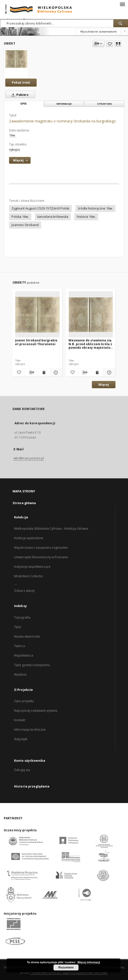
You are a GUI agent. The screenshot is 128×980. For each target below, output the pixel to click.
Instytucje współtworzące (32, 567)
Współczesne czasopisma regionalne (41, 548)
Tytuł (18, 627)
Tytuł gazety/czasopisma (32, 665)
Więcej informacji (89, 962)
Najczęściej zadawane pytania (36, 711)
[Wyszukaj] (121, 23)
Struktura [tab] (105, 104)
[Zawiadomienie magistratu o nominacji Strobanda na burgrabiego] (16, 59)
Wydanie (20, 674)
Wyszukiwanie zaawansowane (99, 32)
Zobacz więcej (24, 591)
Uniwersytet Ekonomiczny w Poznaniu (41, 557)
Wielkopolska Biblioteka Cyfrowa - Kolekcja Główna (51, 529)
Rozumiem (66, 967)
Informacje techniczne (30, 730)
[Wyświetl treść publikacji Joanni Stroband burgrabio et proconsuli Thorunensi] (44, 372)
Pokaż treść (21, 82)
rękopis (15, 150)
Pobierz (19, 95)
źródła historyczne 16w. (95, 208)
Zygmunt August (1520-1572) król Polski (40, 208)
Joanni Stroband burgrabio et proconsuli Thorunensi (36, 342)
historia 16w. (86, 217)
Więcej (104, 385)
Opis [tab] (23, 104)
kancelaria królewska (53, 217)
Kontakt (20, 720)
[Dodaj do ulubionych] (110, 44)
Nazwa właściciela (27, 636)
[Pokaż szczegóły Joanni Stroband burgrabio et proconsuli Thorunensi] (55, 372)
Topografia (22, 617)
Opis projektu (24, 701)
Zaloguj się (22, 770)
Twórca (19, 646)
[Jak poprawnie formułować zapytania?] (125, 32)
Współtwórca (24, 655)
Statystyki (21, 739)
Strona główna (24, 503)
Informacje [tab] (64, 104)
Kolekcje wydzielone (29, 538)
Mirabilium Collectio (28, 576)
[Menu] (122, 4)
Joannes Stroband (25, 225)
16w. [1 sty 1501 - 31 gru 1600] (12, 135)
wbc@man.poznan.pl (29, 458)
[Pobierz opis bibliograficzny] (31, 372)
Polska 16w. (20, 217)
